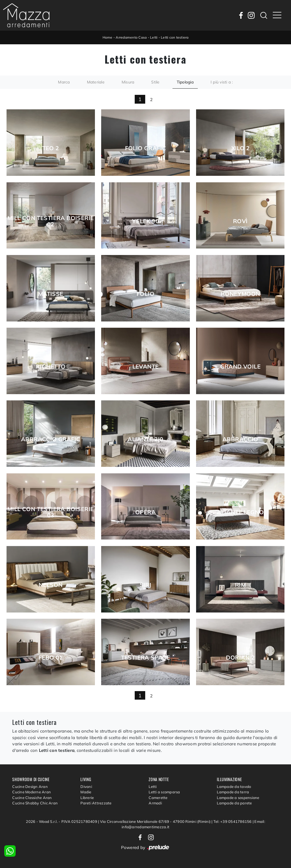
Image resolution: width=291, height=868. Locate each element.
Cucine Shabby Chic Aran (35, 803)
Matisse (51, 294)
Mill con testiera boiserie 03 (51, 512)
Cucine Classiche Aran (32, 798)
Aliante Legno (240, 512)
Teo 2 (51, 148)
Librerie (87, 798)
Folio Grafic (146, 148)
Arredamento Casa (131, 37)
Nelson (51, 585)
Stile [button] (155, 82)
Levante (146, 367)
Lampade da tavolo (234, 787)
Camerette (158, 798)
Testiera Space (146, 658)
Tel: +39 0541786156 (233, 821)
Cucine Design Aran (30, 787)
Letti (154, 37)
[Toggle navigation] (277, 15)
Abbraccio (240, 439)
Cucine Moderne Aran (32, 792)
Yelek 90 (145, 221)
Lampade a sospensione (238, 798)
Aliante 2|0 (145, 439)
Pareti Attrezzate (96, 803)
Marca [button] (64, 82)
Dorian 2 (240, 658)
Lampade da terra (233, 792)
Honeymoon (240, 294)
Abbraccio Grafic (51, 439)
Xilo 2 (240, 148)
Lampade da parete (234, 803)
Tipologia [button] (185, 82)
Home (108, 37)
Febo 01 (51, 658)
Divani (86, 787)
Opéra (145, 512)
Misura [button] (128, 82)
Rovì (240, 221)
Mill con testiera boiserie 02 (51, 221)
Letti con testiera (175, 37)
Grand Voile (240, 367)
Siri (146, 585)
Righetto (51, 367)
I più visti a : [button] (222, 82)
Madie (86, 792)
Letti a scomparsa (164, 792)
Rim (240, 585)
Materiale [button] (96, 82)
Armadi (155, 803)
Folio (145, 294)
